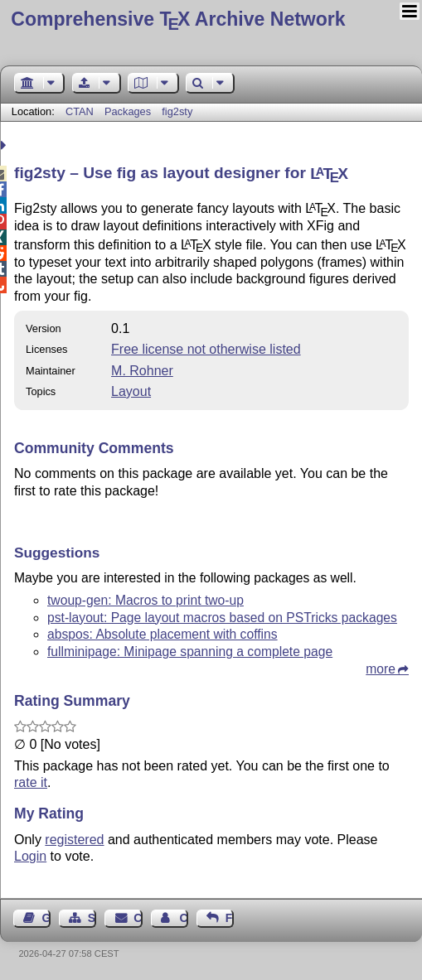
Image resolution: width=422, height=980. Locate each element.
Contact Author (183, 918)
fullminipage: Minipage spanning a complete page (190, 652)
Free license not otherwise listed (206, 349)
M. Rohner (142, 371)
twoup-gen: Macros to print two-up (146, 600)
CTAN (80, 111)
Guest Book (46, 918)
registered (74, 840)
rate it (31, 782)
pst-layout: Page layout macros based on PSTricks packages (222, 618)
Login (30, 856)
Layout (131, 391)
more (381, 669)
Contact (138, 918)
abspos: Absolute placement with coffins (162, 634)
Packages (129, 111)
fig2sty (177, 111)
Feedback (230, 918)
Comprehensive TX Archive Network (178, 19)
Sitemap (92, 918)
